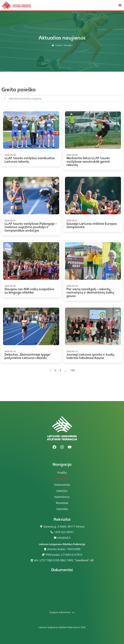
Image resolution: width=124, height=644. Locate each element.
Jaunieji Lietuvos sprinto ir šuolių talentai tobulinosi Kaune (90, 356)
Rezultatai (62, 503)
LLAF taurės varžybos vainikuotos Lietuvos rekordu (30, 160)
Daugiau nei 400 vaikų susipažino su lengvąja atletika (29, 291)
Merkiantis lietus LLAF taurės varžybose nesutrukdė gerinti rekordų (88, 161)
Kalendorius (62, 497)
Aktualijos (62, 479)
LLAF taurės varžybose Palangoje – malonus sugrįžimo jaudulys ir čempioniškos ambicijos (31, 227)
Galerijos (62, 491)
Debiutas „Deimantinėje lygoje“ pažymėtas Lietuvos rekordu (28, 356)
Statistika (62, 509)
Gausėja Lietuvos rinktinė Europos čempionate (92, 225)
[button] (120, 5)
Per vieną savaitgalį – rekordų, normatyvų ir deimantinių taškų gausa (90, 292)
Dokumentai (62, 485)
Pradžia (59, 45)
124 (72, 370)
